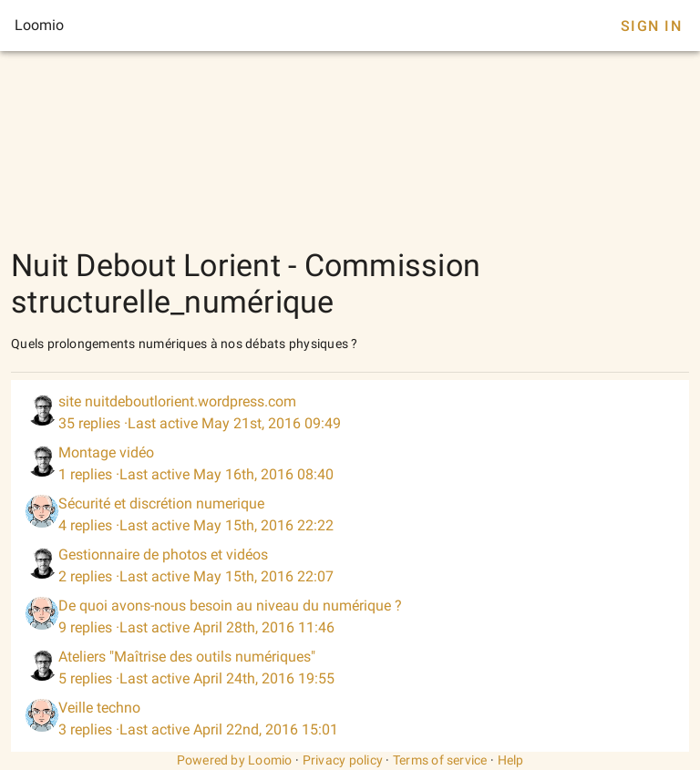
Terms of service (440, 760)
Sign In (651, 26)
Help (511, 760)
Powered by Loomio (235, 760)
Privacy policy (343, 760)
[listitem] (350, 413)
